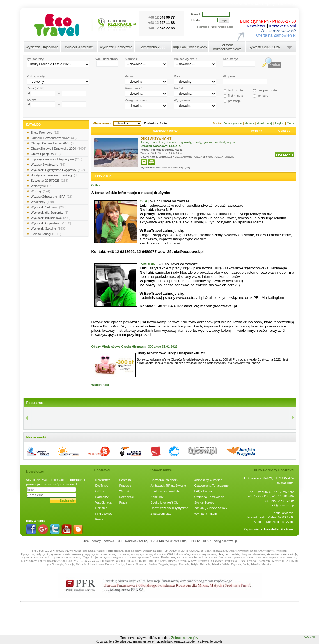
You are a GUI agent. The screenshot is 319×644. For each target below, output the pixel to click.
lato (85, 551)
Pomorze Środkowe (163, 150)
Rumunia (184, 564)
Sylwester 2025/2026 (264, 47)
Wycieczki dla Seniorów (50, 213)
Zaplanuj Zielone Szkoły (211, 508)
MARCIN (148, 264)
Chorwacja (217, 561)
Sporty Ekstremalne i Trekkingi (54, 175)
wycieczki (183, 558)
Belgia (195, 564)
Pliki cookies (104, 514)
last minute (211, 558)
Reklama (101, 508)
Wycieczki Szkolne (79, 47)
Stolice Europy (204, 502)
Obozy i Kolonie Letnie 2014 (157, 157)
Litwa (91, 564)
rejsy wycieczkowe (96, 554)
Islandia (256, 564)
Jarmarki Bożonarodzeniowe (227, 47)
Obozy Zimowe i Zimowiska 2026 (59, 149)
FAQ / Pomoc (204, 491)
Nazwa (250, 123)
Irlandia (216, 564)
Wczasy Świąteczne (48, 165)
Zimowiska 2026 (153, 47)
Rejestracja (201, 27)
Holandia (205, 564)
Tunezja (172, 561)
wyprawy (269, 551)
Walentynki (42, 186)
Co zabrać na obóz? (164, 480)
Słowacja (141, 564)
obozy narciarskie (228, 554)
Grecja (182, 561)
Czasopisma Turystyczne (212, 486)
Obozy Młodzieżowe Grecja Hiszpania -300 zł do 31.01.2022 (135, 347)
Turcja (242, 561)
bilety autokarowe (50, 561)
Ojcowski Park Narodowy (66, 558)
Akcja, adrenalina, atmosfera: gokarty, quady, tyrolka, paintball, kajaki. (188, 142)
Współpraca (100, 385)
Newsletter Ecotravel (279, 529)
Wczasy (41, 191)
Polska (145, 150)
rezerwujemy (271, 558)
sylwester (56, 554)
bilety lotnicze (29, 561)
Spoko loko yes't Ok (164, 502)
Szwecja (69, 564)
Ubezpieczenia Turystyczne (169, 508)
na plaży (136, 551)
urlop (128, 551)
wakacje (101, 551)
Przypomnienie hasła (222, 27)
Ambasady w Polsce (208, 480)
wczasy (233, 551)
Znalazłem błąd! (162, 514)
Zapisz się (67, 500)
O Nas (96, 185)
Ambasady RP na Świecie (168, 486)
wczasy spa (137, 554)
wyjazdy (148, 551)
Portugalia (231, 561)
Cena (290, 123)
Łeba (179, 150)
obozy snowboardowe (253, 554)
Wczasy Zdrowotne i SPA (51, 197)
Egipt (163, 561)
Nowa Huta (73, 551)
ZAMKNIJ (310, 637)
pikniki (132, 558)
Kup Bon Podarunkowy (190, 47)
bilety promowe (288, 558)
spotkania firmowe (149, 558)
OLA (144, 201)
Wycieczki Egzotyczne (116, 47)
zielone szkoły (289, 554)
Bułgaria (163, 564)
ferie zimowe (115, 551)
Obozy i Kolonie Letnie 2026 (53, 143)
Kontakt (101, 519)
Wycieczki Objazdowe (42, 47)
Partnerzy (102, 497)
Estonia (109, 564)
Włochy (192, 561)
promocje (239, 558)
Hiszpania (204, 561)
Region (280, 123)
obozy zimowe (208, 554)
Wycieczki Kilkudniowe (51, 218)
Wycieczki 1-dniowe (49, 207)
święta (67, 554)
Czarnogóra (264, 561)
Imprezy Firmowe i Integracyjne (57, 159)
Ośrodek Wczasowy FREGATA (161, 146)
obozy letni (191, 554)
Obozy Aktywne (184, 157)
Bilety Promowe (45, 133)
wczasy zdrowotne (119, 554)
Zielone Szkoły (46, 234)
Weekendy (43, 202)
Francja (251, 561)
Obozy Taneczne (225, 157)
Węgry (174, 564)
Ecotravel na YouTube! (166, 491)
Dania (246, 564)
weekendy (78, 554)
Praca (123, 502)
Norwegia (57, 564)
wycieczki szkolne (33, 558)
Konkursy (157, 497)
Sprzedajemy (254, 558)
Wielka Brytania (232, 564)
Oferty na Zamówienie (210, 497)
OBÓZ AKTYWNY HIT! (157, 139)
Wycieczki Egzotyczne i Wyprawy (58, 170)
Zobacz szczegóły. (185, 638)
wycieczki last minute (88, 561)
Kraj (269, 123)
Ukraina (152, 564)
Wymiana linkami (206, 514)
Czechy (120, 564)
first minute (225, 558)
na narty (158, 551)
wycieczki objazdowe (250, 551)
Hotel (261, 123)
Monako (266, 564)
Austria (130, 564)
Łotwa (100, 564)
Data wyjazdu (233, 123)
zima (92, 551)
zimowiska (273, 554)
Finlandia (81, 564)
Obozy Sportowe (204, 157)
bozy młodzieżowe (217, 551)
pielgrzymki (42, 554)
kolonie (178, 554)
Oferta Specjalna (46, 154)
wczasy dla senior (155, 554)
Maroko (277, 561)
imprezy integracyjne (114, 558)
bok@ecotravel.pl (282, 505)
